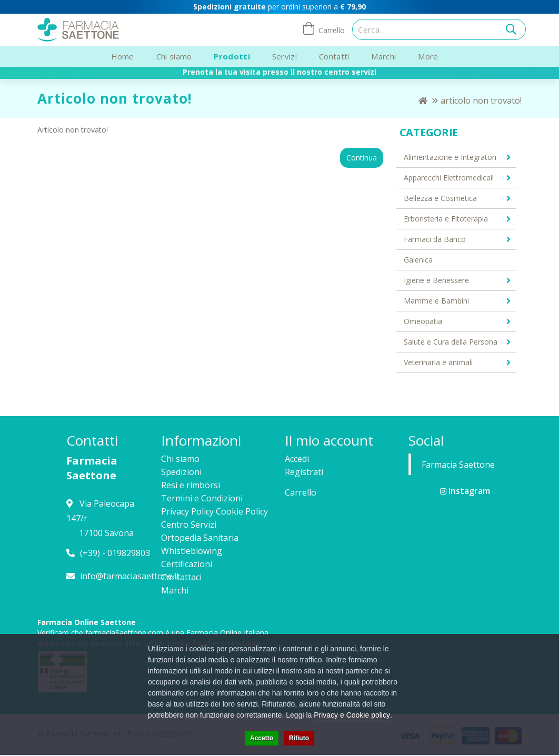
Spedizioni (181, 472)
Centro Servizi (189, 525)
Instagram (465, 491)
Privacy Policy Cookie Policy (214, 511)
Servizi (285, 56)
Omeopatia (423, 321)
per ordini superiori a (279, 7)
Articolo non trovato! (481, 100)
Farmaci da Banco (435, 239)
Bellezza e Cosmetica (440, 198)
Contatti (334, 56)
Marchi (383, 56)
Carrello (301, 492)
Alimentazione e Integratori (450, 157)
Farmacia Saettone (458, 465)
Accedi (297, 459)
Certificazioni (187, 564)
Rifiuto (299, 738)
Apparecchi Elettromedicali (449, 178)
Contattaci (181, 577)
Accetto (262, 738)
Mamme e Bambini (436, 301)
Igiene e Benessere (436, 280)
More (428, 56)
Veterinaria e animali (438, 362)
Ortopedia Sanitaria (200, 538)
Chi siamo (174, 56)
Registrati (304, 472)
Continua (362, 158)
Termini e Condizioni (202, 498)
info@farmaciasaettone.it (130, 576)
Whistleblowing (192, 551)
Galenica (418, 260)
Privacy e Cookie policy (352, 715)
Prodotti (232, 56)
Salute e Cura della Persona (451, 342)
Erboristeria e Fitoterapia (446, 219)
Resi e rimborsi (191, 485)
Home (123, 56)
